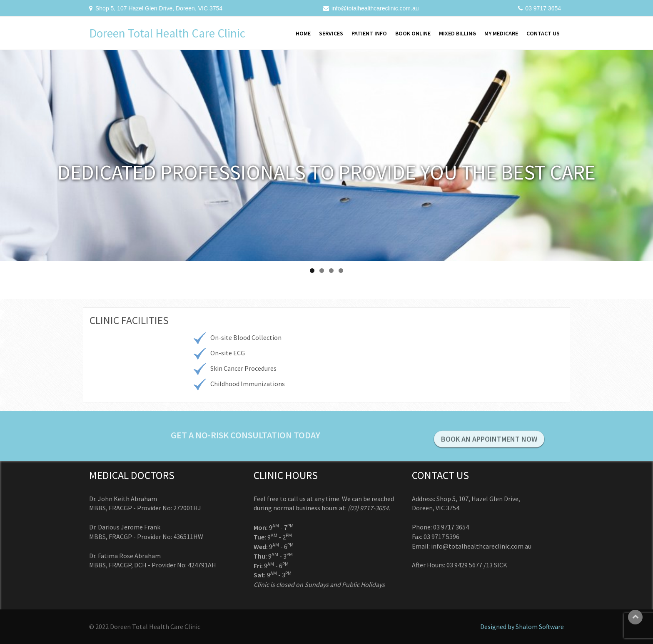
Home (303, 33)
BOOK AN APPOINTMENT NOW (489, 443)
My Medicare (501, 33)
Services (331, 33)
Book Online (413, 33)
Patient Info (369, 33)
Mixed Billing (457, 33)
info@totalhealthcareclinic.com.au (375, 8)
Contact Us (543, 33)
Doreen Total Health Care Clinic (167, 33)
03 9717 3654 (543, 8)
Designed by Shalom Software (522, 627)
